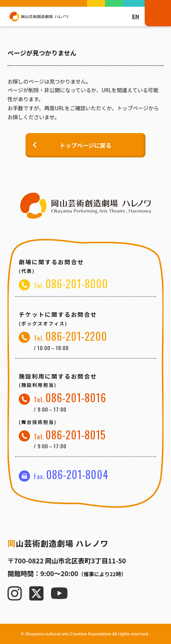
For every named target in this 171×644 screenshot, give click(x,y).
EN (136, 16)
